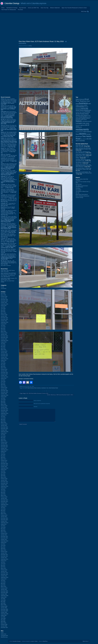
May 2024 (3, 328)
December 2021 (4, 372)
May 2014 (3, 511)
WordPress (45, 641)
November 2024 (4, 319)
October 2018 (4, 430)
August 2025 (4, 306)
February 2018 (4, 442)
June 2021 (3, 381)
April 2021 (3, 385)
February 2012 (4, 552)
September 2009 (4, 596)
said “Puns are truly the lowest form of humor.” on (8, 208)
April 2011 (3, 567)
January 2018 (4, 444)
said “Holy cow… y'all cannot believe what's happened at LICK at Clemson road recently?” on (9, 262)
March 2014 (3, 514)
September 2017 (4, 450)
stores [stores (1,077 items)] (82, 134)
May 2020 (3, 401)
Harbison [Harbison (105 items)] (84, 118)
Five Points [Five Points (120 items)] (82, 112)
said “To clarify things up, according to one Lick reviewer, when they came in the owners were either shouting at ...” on (9, 191)
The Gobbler (78, 190)
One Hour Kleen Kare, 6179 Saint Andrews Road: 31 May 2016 (41, 41)
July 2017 (3, 453)
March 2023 (3, 350)
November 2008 (4, 611)
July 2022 (3, 362)
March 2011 (3, 568)
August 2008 (4, 615)
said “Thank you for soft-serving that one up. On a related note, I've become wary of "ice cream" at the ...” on (9, 197)
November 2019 (4, 410)
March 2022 (3, 368)
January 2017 (4, 462)
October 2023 (4, 339)
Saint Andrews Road (53, 388)
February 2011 (4, 570)
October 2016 (4, 467)
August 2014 (4, 506)
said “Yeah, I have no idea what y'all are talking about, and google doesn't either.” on (9, 231)
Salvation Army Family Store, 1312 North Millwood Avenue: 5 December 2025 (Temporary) (84, 166)
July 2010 (3, 580)
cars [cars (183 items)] (89, 104)
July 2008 (3, 617)
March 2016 (3, 477)
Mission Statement (55, 8)
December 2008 (4, 609)
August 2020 (4, 397)
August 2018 (4, 433)
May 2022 (3, 365)
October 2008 (4, 612)
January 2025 (4, 316)
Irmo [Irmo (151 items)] (86, 121)
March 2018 (3, 441)
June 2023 (3, 345)
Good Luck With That (33, 8)
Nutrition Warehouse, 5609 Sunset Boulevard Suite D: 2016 (60, 395)
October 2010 (4, 576)
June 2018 (3, 436)
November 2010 (4, 574)
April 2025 (3, 312)
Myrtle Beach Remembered (82, 194)
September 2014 (4, 504)
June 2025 (3, 309)
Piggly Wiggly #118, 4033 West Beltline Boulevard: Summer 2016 (34, 393)
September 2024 (4, 322)
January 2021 (4, 389)
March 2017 (3, 459)
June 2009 (3, 600)
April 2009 (3, 603)
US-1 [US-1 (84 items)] (82, 139)
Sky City (78, 193)
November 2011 (4, 556)
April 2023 (3, 348)
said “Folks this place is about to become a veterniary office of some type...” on (9, 108)
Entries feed (4, 634)
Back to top (85, 641)
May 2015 (3, 492)
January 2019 (4, 426)
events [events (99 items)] (77, 112)
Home (3, 8)
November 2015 (4, 483)
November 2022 (4, 356)
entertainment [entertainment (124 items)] (87, 110)
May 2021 (3, 383)
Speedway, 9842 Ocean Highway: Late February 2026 (83, 160)
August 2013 (4, 524)
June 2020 (3, 400)
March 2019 (3, 422)
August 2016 (4, 470)
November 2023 (4, 337)
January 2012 (4, 553)
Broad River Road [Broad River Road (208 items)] (82, 100)
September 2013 (4, 523)
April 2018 (3, 439)
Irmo (47, 388)
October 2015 (4, 485)
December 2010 (4, 573)
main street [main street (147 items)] (86, 123)
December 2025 (4, 299)
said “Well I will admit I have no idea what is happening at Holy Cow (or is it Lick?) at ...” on (8, 235)
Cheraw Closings (79, 197)
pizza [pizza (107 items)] (81, 127)
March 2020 (3, 404)
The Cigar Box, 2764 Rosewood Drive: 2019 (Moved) (8, 276)
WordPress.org (4, 637)
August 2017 (4, 451)
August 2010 (4, 579)
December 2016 (4, 463)
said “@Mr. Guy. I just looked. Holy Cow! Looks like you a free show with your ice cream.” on (9, 251)
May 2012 (3, 547)
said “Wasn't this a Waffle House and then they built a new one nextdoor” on (9, 173)
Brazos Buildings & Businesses (82, 196)
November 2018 (4, 429)
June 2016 (3, 473)
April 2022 (3, 366)
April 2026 (3, 293)
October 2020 (4, 394)
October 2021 (4, 375)
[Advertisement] (49, 26)
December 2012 (4, 536)
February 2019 (4, 424)
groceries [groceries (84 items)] (89, 117)
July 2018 (3, 435)
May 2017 (3, 456)
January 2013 (4, 535)
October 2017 (4, 448)
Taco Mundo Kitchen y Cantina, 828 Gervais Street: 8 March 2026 (83, 169)
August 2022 (4, 360)
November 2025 (4, 301)
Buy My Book (23, 8)
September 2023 (4, 340)
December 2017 (4, 445)
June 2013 (3, 527)
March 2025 (3, 313)
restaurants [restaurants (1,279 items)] (82, 129)
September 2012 (4, 541)
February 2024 (4, 333)
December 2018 (4, 427)
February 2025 (4, 315)
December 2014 (4, 500)
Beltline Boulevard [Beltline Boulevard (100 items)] (80, 99)
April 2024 (3, 330)
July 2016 (3, 471)
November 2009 (4, 593)
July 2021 (3, 380)
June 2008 (3, 618)
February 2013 (4, 533)
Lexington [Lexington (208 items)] (79, 123)
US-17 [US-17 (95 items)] (85, 139)
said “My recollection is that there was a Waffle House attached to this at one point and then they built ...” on (9, 166)
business (39, 388)
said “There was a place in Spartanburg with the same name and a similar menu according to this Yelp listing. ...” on (9, 226)
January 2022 (4, 371)
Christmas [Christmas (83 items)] (81, 105)
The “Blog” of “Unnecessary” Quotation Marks (82, 186)
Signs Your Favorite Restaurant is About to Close (74, 8)
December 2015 (4, 482)
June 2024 (3, 327)
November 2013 (4, 520)
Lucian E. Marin (34, 641)
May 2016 (3, 474)
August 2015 (4, 488)
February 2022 (4, 369)
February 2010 (4, 588)
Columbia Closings (12, 3)
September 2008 (4, 614)
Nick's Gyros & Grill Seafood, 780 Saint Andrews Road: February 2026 (84, 172)
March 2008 (3, 623)
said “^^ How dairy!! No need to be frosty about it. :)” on (8, 204)
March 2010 (3, 586)
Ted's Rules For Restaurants (9, 10)
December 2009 (4, 591)
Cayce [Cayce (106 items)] (77, 105)
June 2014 (3, 509)
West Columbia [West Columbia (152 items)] (80, 141)
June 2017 (3, 454)
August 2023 (4, 342)
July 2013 (3, 526)
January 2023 (4, 353)
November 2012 (4, 538)
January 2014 (4, 517)
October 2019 (4, 412)
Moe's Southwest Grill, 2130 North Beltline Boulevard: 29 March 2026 (8, 274)
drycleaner (44, 388)
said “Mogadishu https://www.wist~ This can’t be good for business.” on (9, 155)
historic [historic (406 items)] (79, 121)
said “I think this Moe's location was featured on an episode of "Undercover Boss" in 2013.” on (9, 140)
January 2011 (4, 571)
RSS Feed (84, 11)
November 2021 (4, 374)
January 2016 (4, 480)
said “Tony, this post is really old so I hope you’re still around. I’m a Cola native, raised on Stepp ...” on (9, 245)
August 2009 (4, 597)
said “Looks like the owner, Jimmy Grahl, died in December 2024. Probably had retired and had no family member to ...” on (9, 180)
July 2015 (3, 489)
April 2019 (3, 421)
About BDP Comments (6, 265)
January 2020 (4, 407)
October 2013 (4, 521)
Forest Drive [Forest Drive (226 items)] (84, 114)
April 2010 (3, 585)
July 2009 (3, 599)
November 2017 (4, 447)
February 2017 (4, 460)
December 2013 (4, 518)
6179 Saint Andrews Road (31, 388)
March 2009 (3, 605)
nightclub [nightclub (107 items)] (82, 125)
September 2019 (4, 413)
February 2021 (4, 388)
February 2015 (4, 497)
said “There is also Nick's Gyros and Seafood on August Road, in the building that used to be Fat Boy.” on (9, 219)
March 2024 (3, 331)
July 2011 (3, 562)
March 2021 (3, 386)
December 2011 (4, 555)
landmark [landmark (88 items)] (89, 121)
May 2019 (3, 419)
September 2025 (4, 304)
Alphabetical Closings (12, 8)
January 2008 (4, 626)
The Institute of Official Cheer (82, 191)
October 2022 (4, 357)
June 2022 (3, 363)
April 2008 (3, 621)
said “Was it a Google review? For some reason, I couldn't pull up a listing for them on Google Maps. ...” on (9, 186)
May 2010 (3, 583)
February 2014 (4, 515)
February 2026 (4, 296)
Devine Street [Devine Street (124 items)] (79, 110)
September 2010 (4, 577)
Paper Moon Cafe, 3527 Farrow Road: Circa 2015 (8, 271)
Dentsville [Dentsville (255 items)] (85, 109)
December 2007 (4, 627)
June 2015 (3, 491)
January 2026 (4, 298)
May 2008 (3, 620)
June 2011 (3, 564)
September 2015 (4, 486)
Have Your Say (44, 8)
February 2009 (4, 606)
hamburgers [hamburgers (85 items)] (78, 118)
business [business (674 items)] (83, 103)
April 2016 (3, 476)
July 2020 (3, 398)
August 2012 (4, 542)
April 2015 (3, 494)
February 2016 (4, 479)
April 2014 (3, 512)
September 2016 (4, 468)
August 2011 (4, 561)
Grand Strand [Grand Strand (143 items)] (82, 117)
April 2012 (3, 549)
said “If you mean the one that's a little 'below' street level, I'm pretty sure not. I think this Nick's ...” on (9, 257)
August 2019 (4, 415)
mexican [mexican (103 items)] (78, 125)
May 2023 (3, 347)
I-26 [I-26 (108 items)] (83, 121)
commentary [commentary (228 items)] (80, 107)
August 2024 (4, 324)
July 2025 (3, 307)
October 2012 (4, 539)
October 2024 (4, 321)
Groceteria (78, 188)
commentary (4, 288)
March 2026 (3, 295)
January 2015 (4, 498)
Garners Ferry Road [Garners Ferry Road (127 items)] (81, 115)
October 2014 (4, 503)
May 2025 (3, 310)
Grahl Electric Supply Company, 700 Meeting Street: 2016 (9, 279)
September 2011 (4, 559)
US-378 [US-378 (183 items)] (89, 139)
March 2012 (3, 550)
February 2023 (4, 351)
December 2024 (4, 318)
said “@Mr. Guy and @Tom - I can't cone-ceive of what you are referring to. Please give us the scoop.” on (9, 240)
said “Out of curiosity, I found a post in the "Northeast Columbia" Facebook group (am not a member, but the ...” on (9, 160)
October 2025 (4, 303)
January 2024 (4, 334)
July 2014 (3, 508)
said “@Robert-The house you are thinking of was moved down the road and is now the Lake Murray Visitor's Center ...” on (9, 128)
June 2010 (3, 582)
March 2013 (3, 532)
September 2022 (4, 359)
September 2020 (4, 395)
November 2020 (4, 392)
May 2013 (3, 529)
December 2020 (4, 391)
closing (2, 287)
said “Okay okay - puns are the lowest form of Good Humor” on (9, 201)
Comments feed (4, 636)
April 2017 (3, 457)
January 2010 (4, 590)
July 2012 (3, 544)
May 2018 (3, 438)
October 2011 (4, 558)
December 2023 (4, 336)
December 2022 (4, 354)
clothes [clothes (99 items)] (86, 105)
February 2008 (4, 624)
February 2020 (4, 406)
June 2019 (3, 418)
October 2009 (4, 594)
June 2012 (3, 545)
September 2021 (4, 377)
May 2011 (3, 565)
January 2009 (4, 608)
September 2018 (4, 432)
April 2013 (3, 530)
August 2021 (4, 378)
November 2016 (4, 465)
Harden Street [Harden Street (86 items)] (83, 119)
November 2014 (4, 501)
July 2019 (3, 416)
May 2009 (3, 602)
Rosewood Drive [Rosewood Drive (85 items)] (79, 132)
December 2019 (4, 409)
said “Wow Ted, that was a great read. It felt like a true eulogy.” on (9, 122)
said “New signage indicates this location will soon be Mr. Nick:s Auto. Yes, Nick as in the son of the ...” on (9, 134)
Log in (2, 632)
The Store (20, 10)
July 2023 (3, 344)
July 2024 (3, 325)
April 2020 (3, 403)
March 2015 (3, 495)
